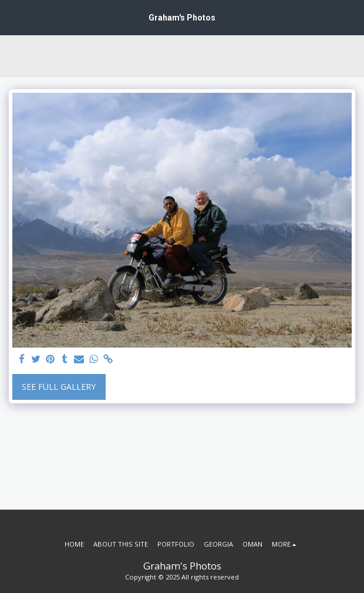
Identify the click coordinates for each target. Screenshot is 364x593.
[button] (13, 17)
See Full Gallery (59, 387)
